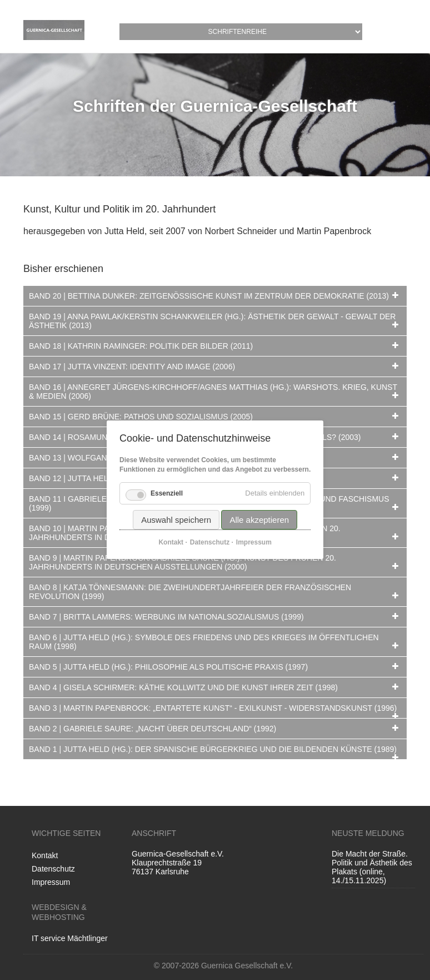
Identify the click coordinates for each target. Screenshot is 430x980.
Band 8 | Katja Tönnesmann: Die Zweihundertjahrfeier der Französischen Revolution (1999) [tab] (190, 592)
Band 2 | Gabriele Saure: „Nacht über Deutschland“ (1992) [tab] (152, 729)
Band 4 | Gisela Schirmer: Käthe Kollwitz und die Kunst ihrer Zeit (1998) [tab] (183, 687)
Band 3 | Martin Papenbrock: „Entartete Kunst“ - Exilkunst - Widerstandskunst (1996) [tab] (213, 708)
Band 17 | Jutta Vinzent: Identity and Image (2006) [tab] (132, 367)
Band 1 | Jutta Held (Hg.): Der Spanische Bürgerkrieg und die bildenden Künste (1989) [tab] (213, 749)
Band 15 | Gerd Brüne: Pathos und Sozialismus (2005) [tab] (141, 417)
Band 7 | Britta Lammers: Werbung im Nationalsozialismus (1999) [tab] (166, 617)
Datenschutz (53, 869)
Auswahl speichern (176, 520)
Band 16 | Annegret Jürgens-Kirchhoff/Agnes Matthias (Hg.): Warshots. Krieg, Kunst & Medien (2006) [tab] (213, 392)
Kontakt (45, 855)
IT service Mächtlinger (70, 938)
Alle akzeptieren (259, 520)
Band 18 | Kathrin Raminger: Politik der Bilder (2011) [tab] (141, 346)
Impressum (51, 882)
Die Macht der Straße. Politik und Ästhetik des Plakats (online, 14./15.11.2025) (372, 867)
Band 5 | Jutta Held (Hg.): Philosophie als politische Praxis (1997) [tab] (168, 667)
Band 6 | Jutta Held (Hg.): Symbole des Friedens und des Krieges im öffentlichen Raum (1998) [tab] (204, 642)
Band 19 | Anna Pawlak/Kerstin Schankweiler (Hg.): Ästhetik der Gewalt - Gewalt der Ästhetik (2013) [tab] (212, 321)
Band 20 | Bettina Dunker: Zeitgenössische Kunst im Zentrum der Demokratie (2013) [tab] (209, 296)
